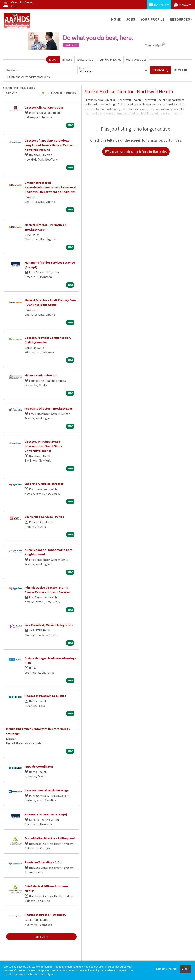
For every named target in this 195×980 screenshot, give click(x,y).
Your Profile (153, 19)
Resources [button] (180, 19)
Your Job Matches (110, 59)
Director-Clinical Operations (44, 107)
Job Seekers (159, 5)
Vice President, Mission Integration (49, 625)
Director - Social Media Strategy (47, 790)
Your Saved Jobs (136, 59)
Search (53, 59)
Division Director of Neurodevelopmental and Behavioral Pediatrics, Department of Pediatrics (50, 187)
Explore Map (85, 59)
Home (116, 19)
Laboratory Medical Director (44, 484)
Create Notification (64, 93)
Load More (41, 937)
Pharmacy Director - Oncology (45, 915)
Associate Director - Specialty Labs (49, 408)
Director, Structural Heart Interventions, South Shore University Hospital (43, 446)
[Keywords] (41, 70)
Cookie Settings (167, 969)
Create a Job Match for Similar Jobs (136, 152)
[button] (181, 70)
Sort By (10, 93)
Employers (182, 5)
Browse (67, 59)
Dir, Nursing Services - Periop (44, 517)
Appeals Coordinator (39, 766)
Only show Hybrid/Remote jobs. (30, 77)
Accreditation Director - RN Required (50, 838)
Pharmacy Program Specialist (45, 696)
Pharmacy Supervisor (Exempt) (46, 814)
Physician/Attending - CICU (43, 862)
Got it (186, 969)
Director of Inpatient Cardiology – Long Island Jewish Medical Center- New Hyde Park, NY (49, 145)
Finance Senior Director (41, 375)
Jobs (131, 19)
